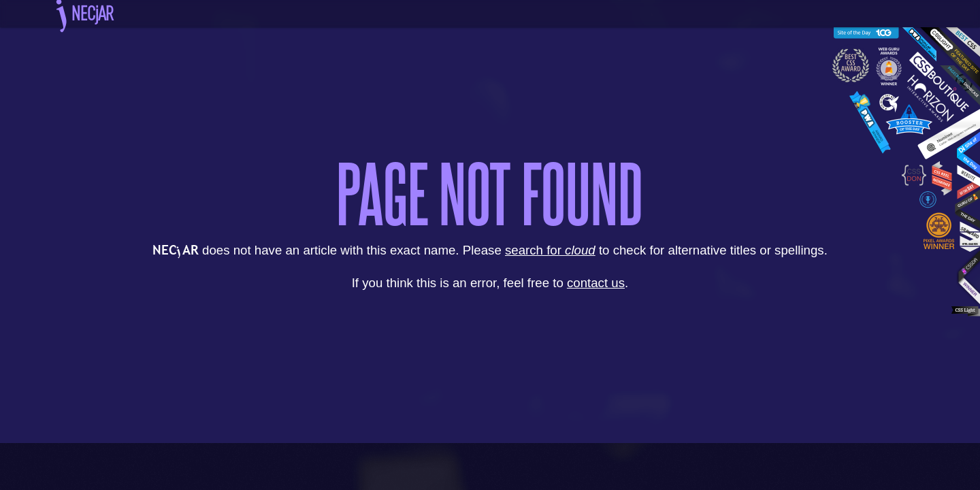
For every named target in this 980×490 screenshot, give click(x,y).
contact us (596, 283)
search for (550, 250)
